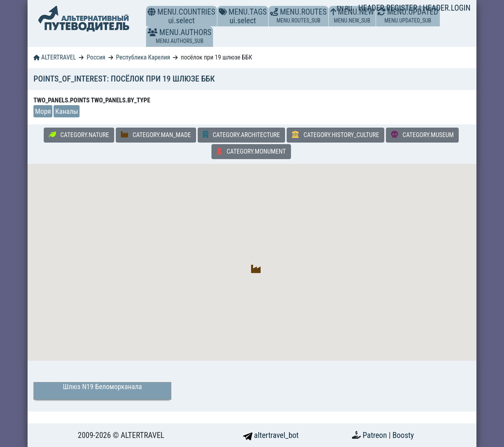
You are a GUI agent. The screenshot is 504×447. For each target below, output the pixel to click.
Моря (43, 111)
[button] (153, 32)
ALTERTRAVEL (55, 57)
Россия (96, 57)
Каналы (67, 111)
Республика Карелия (143, 57)
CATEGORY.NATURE (79, 135)
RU (348, 8)
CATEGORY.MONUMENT (251, 151)
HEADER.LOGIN (447, 8)
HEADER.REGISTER (389, 8)
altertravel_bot (271, 435)
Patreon (376, 435)
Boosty (403, 435)
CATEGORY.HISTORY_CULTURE (335, 135)
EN (341, 8)
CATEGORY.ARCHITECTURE (241, 135)
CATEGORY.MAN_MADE (156, 135)
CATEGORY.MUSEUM (422, 135)
